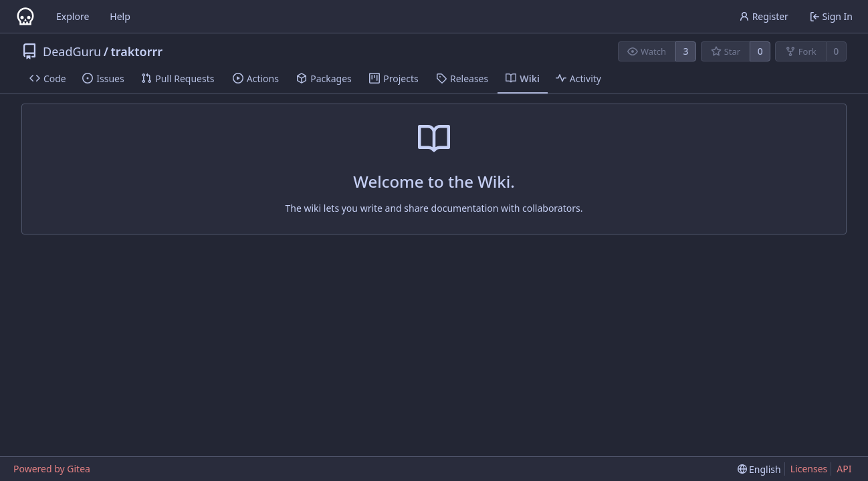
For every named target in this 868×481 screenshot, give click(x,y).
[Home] (25, 17)
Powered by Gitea (52, 469)
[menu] (759, 469)
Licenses (809, 469)
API (844, 469)
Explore (73, 16)
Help (120, 16)
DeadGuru (72, 51)
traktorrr (136, 51)
